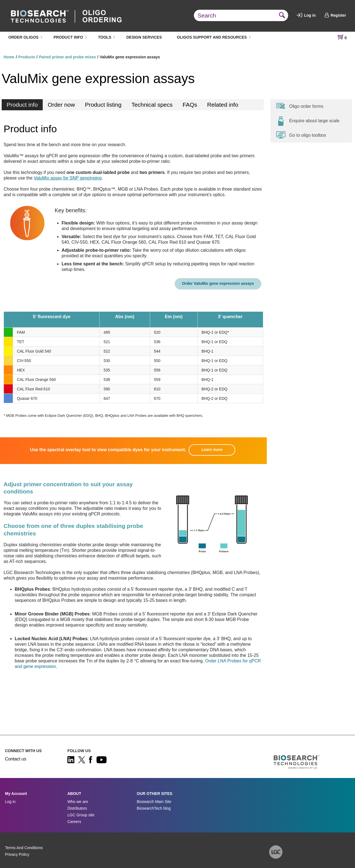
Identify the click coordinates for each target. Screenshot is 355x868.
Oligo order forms (300, 106)
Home (9, 57)
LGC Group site (81, 815)
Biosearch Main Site (154, 802)
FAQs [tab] (190, 105)
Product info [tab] (22, 105)
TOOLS (105, 37)
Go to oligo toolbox (301, 135)
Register (335, 15)
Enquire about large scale (308, 121)
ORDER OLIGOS (23, 37)
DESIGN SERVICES (144, 37)
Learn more (212, 450)
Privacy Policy (17, 854)
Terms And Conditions (24, 848)
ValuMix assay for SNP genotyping (68, 178)
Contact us (16, 759)
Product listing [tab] (103, 105)
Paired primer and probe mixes (67, 57)
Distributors (77, 808)
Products (27, 57)
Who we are (78, 802)
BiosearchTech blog (154, 808)
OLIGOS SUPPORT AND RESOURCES (212, 37)
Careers (74, 822)
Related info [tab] (223, 105)
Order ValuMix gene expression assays (218, 283)
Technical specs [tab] (152, 105)
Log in (306, 15)
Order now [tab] (61, 105)
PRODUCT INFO (68, 37)
